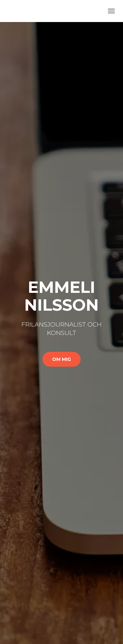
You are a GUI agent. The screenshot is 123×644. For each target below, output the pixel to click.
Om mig (61, 359)
